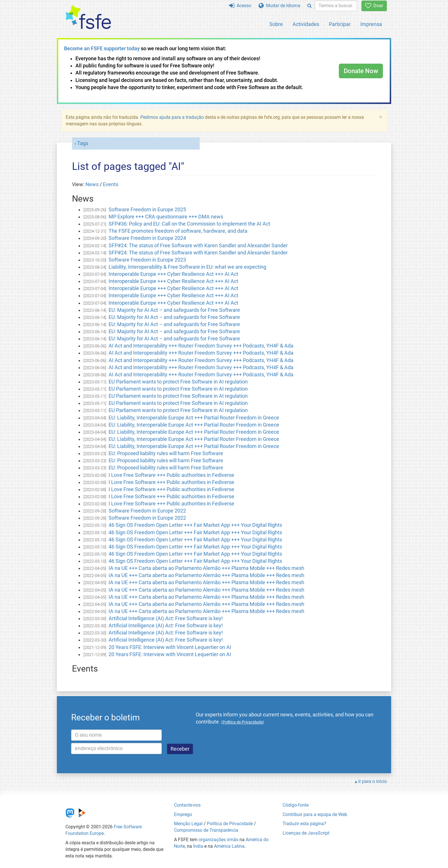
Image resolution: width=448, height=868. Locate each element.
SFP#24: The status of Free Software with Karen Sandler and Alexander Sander (198, 246)
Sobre (276, 24)
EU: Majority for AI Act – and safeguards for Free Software (174, 310)
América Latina (229, 846)
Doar (374, 6)
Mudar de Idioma (279, 6)
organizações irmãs (218, 840)
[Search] (310, 6)
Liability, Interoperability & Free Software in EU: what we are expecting (187, 267)
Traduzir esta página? (304, 824)
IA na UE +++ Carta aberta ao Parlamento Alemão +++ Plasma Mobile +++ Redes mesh (206, 568)
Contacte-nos (187, 805)
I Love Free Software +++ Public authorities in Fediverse (171, 475)
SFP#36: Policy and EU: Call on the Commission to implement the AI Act (189, 224)
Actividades (306, 24)
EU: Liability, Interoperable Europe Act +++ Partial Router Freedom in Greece (194, 418)
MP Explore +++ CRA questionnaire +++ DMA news (166, 217)
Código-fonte (296, 805)
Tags (83, 143)
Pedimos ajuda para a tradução (172, 117)
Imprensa (371, 24)
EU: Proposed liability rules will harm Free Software (166, 453)
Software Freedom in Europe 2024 (147, 238)
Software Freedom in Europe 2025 (147, 210)
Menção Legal (188, 824)
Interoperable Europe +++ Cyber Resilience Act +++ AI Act (173, 274)
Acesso (240, 6)
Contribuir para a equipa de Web (315, 814)
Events (111, 184)
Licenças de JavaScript (306, 833)
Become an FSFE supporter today (102, 49)
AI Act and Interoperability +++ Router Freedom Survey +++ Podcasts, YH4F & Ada (201, 346)
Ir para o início (373, 781)
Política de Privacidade (230, 824)
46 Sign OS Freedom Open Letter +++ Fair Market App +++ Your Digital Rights (195, 525)
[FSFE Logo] (88, 18)
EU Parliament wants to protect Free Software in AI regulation (178, 382)
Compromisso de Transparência (206, 830)
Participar (340, 24)
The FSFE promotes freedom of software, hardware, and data (178, 231)
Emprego (183, 814)
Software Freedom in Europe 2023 (147, 260)
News (92, 184)
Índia (198, 846)
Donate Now (361, 71)
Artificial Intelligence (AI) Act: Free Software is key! (166, 618)
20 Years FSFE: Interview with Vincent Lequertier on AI (170, 647)
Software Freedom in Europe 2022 (147, 511)
